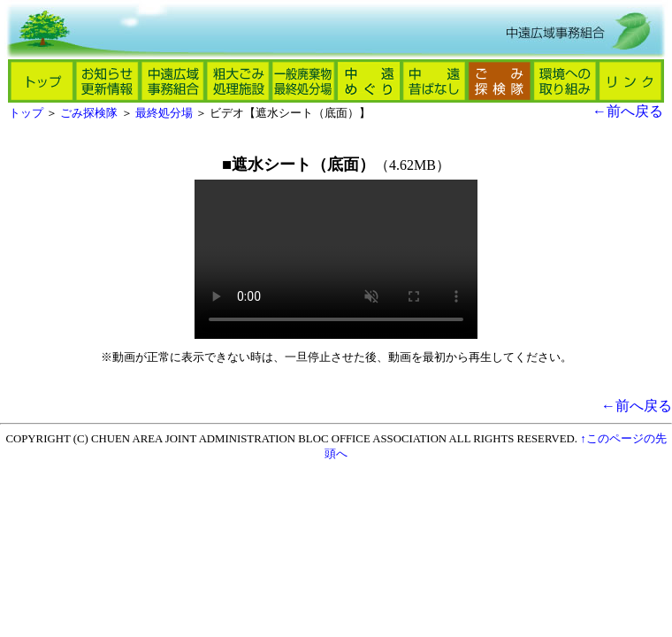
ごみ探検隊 (89, 113)
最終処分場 (164, 113)
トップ (26, 113)
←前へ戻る (628, 111)
